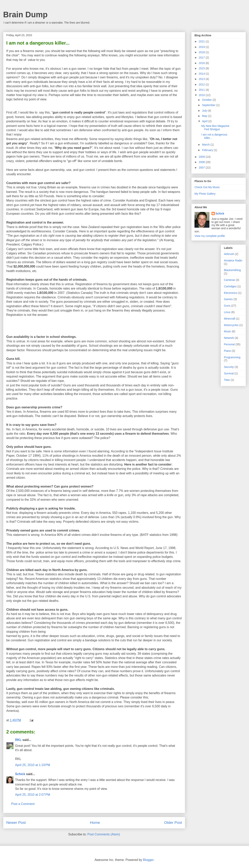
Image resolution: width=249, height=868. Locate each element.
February (208, 150)
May (205, 116)
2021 (202, 41)
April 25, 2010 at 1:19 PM (33, 765)
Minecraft (230, 319)
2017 (202, 58)
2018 (202, 52)
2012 (202, 84)
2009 (202, 157)
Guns (227, 306)
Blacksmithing (232, 270)
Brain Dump (25, 15)
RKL (18, 740)
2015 (202, 68)
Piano (227, 351)
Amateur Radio (233, 260)
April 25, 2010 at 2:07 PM (33, 795)
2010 (202, 95)
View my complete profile (210, 236)
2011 (202, 90)
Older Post (173, 823)
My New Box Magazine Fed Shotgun (215, 128)
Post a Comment (23, 804)
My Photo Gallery (205, 194)
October (207, 100)
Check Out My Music (207, 187)
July (205, 111)
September (209, 105)
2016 (202, 63)
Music (228, 331)
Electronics (231, 293)
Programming (232, 357)
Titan (227, 380)
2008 (202, 162)
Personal (229, 344)
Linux (227, 312)
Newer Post (16, 823)
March (206, 145)
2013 (202, 79)
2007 (202, 168)
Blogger (148, 860)
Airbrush (229, 254)
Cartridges (230, 286)
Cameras (229, 280)
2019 (202, 47)
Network (229, 338)
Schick (20, 774)
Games (228, 299)
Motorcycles (231, 325)
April (205, 121)
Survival (229, 373)
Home (95, 823)
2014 (202, 74)
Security (229, 367)
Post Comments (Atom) (104, 834)
